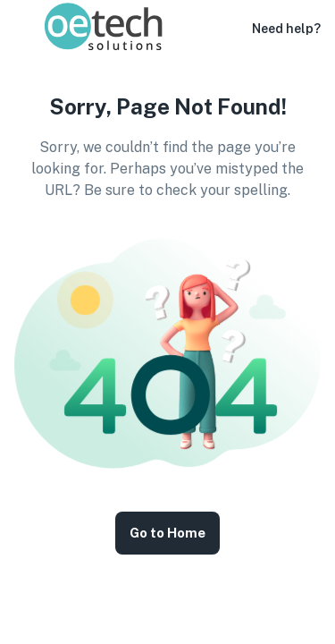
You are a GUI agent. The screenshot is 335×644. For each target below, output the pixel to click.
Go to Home (167, 533)
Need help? (286, 29)
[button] (227, 29)
